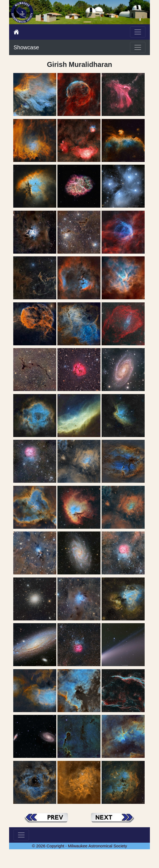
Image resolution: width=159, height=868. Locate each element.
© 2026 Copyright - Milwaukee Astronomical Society (80, 846)
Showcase (26, 47)
